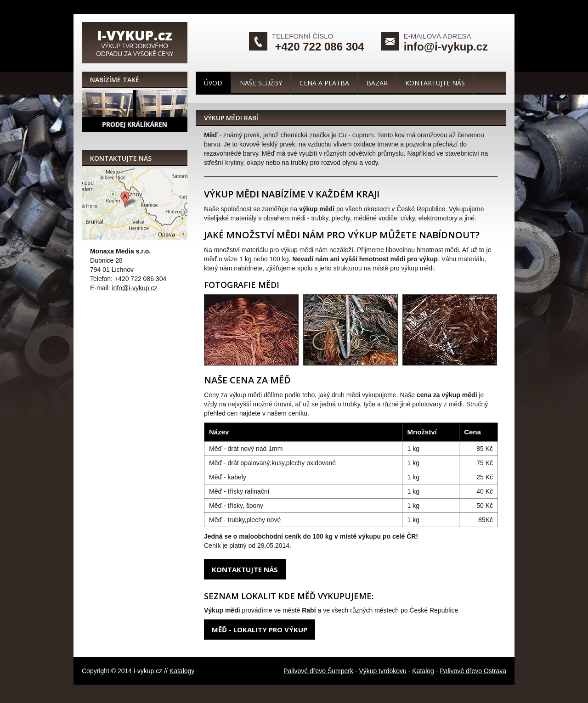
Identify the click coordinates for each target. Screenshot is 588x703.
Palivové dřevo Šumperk (318, 671)
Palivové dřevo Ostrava (473, 671)
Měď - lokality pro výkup (260, 630)
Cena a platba (324, 83)
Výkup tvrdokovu (383, 671)
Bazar (377, 83)
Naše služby (261, 83)
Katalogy (182, 671)
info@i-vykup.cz (446, 47)
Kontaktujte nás (435, 83)
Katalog (423, 671)
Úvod (213, 83)
